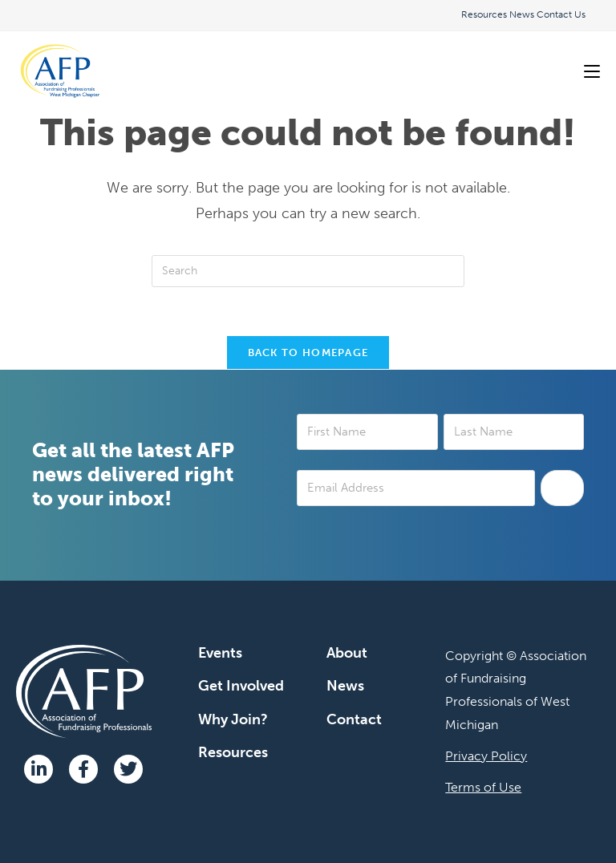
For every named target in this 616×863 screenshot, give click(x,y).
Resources (484, 14)
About (347, 653)
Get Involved (241, 686)
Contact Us (561, 14)
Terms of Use (483, 787)
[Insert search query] (308, 271)
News (522, 14)
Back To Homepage (308, 352)
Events (220, 653)
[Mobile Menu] (592, 71)
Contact (354, 719)
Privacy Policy (486, 756)
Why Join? (233, 719)
